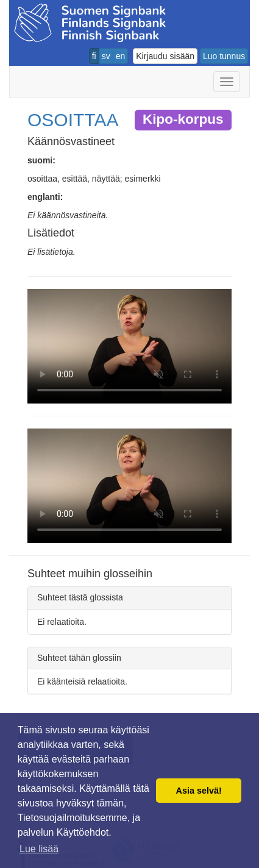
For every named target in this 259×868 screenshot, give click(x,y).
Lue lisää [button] (39, 849)
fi (94, 56)
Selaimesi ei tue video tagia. (129, 346)
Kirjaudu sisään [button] (165, 56)
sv (106, 56)
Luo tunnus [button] (224, 56)
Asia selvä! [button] (199, 791)
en (121, 56)
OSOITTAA (73, 120)
